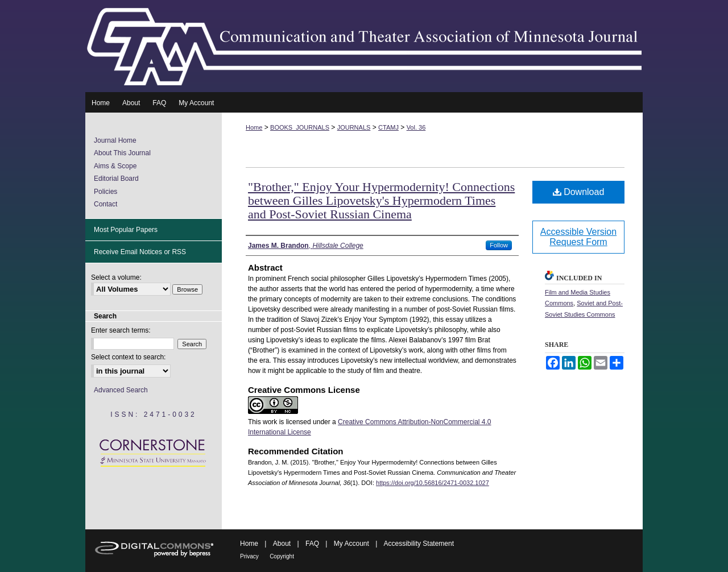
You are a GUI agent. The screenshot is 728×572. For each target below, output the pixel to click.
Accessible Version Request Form (578, 237)
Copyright (282, 556)
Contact (106, 204)
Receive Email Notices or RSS (140, 252)
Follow (499, 245)
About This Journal (122, 153)
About (282, 544)
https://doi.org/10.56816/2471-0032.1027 (433, 483)
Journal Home (115, 140)
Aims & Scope (115, 166)
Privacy (249, 556)
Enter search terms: (121, 330)
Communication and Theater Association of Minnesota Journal (364, 46)
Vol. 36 (416, 127)
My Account (351, 544)
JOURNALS (354, 127)
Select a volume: (116, 277)
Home (254, 127)
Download (579, 192)
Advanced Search (121, 390)
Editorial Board (116, 179)
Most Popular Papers (126, 230)
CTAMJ (388, 127)
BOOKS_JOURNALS (300, 127)
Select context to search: (128, 357)
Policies (106, 192)
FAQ (312, 544)
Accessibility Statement (419, 544)
